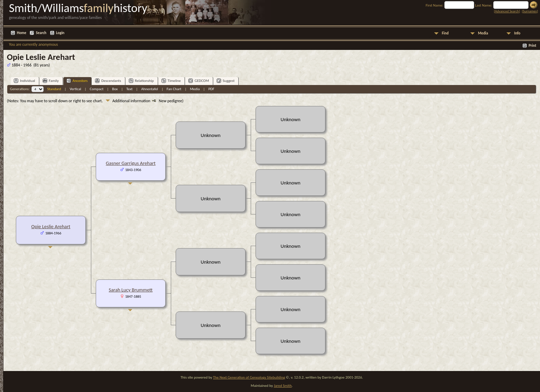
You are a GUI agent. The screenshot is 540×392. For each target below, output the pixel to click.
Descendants (108, 81)
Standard (54, 89)
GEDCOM (199, 81)
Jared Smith (283, 386)
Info (517, 33)
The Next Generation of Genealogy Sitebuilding (249, 377)
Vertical (75, 89)
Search (41, 33)
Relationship (141, 81)
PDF (211, 89)
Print (532, 46)
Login (60, 33)
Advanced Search (507, 11)
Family (51, 81)
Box (115, 89)
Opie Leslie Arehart (51, 226)
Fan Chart (174, 89)
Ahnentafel (150, 89)
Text (129, 89)
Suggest (226, 81)
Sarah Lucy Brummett (131, 290)
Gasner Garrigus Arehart (131, 163)
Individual (24, 81)
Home (22, 33)
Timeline (171, 81)
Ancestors (77, 81)
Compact (97, 89)
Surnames (530, 11)
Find (445, 33)
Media (483, 33)
